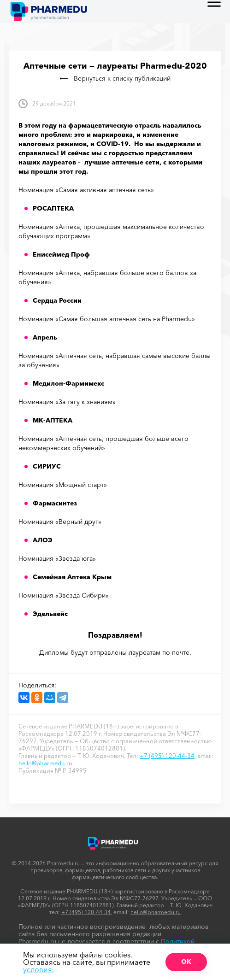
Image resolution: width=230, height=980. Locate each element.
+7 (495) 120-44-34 (167, 756)
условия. (38, 969)
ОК (186, 962)
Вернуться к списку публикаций (115, 78)
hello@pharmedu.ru (45, 763)
